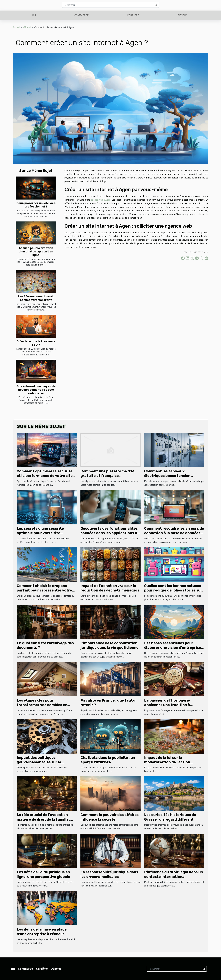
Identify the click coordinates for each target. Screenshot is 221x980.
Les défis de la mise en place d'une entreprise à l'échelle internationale (42, 934)
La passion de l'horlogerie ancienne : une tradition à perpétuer (167, 705)
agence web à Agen (101, 200)
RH (34, 15)
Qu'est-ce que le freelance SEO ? (36, 343)
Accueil (16, 27)
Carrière (133, 15)
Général (183, 15)
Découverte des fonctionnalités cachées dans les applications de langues (110, 533)
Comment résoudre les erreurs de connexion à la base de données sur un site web (174, 533)
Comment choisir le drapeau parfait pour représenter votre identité (44, 590)
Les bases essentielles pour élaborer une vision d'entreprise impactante (173, 648)
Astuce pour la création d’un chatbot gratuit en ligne (36, 251)
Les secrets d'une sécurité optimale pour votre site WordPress (40, 533)
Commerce (82, 15)
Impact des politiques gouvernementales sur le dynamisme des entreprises (41, 762)
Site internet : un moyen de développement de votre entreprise (36, 390)
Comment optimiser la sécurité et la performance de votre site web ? (45, 476)
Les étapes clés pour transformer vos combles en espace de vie (42, 705)
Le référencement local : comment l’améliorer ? (36, 298)
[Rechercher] (110, 5)
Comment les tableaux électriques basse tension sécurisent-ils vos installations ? (173, 476)
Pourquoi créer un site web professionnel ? (36, 205)
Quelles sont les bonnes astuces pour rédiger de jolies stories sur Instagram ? (173, 590)
